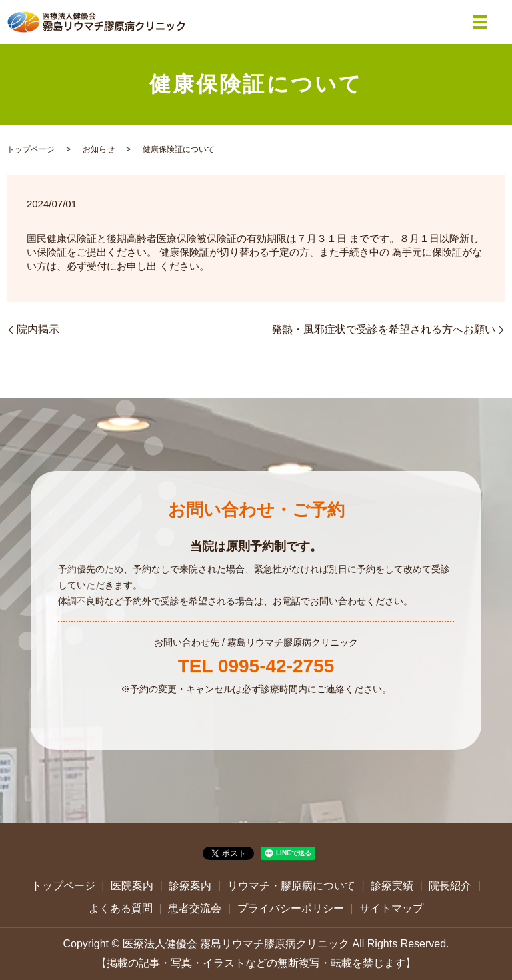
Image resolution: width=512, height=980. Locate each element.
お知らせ (99, 149)
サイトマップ (391, 908)
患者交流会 (195, 908)
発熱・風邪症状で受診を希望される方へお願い (383, 329)
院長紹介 (450, 886)
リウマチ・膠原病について (291, 886)
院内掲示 (38, 329)
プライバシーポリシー (291, 908)
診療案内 (190, 886)
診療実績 (392, 886)
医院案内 (132, 886)
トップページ (31, 149)
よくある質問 (121, 908)
